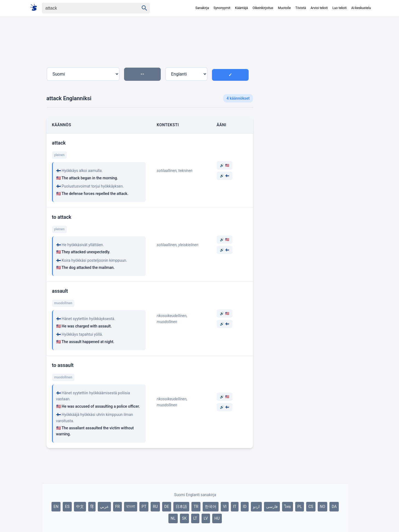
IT (235, 507)
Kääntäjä (241, 8)
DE (167, 507)
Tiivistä (301, 8)
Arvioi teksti (319, 8)
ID (245, 507)
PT (144, 507)
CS (311, 507)
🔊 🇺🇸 (225, 165)
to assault (63, 365)
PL (300, 507)
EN (56, 507)
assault (60, 291)
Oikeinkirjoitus (263, 8)
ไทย (288, 507)
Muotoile (284, 8)
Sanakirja (202, 8)
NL (173, 518)
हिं (92, 507)
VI (225, 507)
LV (206, 518)
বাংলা (131, 507)
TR (196, 507)
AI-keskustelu (361, 8)
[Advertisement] (303, 116)
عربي (104, 507)
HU (217, 518)
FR (117, 507)
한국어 (211, 507)
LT (195, 518)
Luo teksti (340, 8)
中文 (80, 507)
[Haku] (86, 8)
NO (323, 507)
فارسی (272, 507)
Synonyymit (222, 8)
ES (67, 507)
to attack (62, 217)
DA (334, 507)
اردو (256, 507)
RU (155, 507)
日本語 (181, 507)
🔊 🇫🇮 (225, 176)
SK (184, 518)
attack (59, 143)
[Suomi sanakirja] (35, 8)
